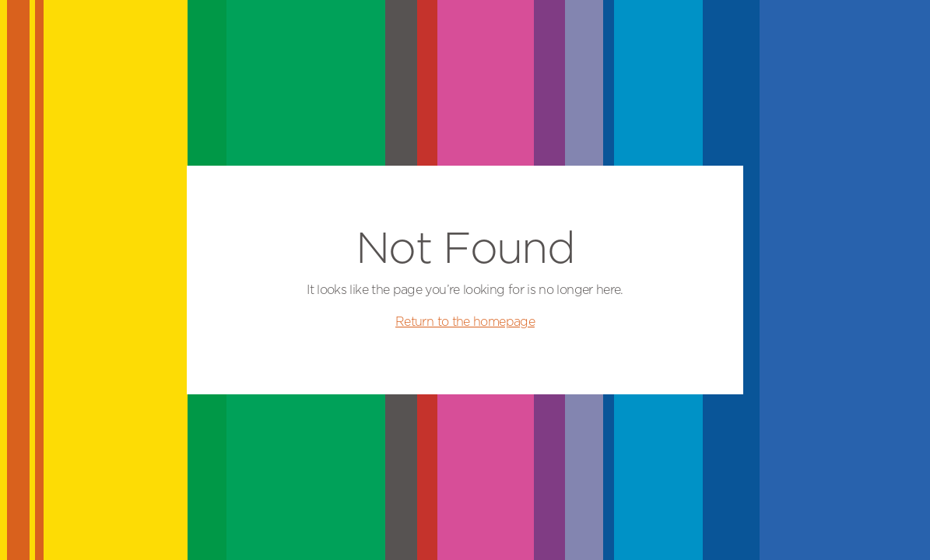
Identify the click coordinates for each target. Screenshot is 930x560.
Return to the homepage (465, 322)
